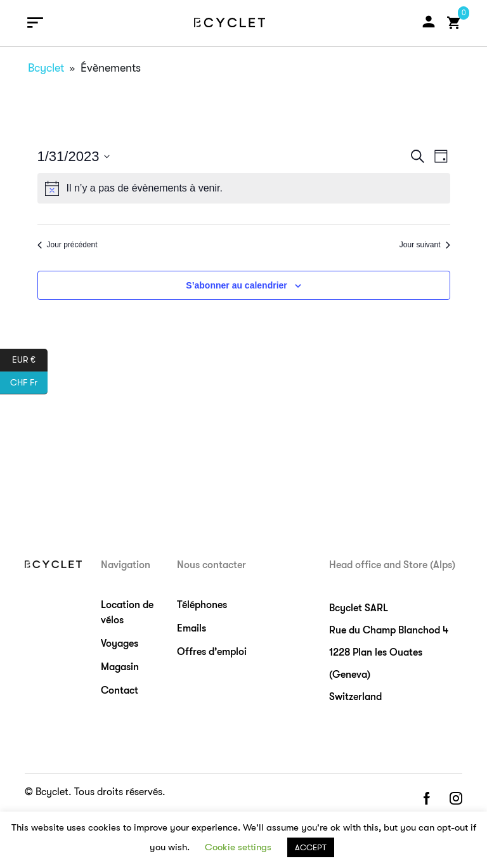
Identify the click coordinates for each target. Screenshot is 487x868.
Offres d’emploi (212, 652)
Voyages (120, 644)
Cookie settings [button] (238, 847)
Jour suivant (425, 245)
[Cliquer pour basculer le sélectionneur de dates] (74, 156)
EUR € (30, 360)
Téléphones (202, 605)
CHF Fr (29, 383)
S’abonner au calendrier (237, 285)
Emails (192, 628)
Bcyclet (46, 68)
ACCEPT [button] (311, 847)
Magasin (120, 667)
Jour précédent (68, 245)
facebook (426, 799)
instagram (456, 799)
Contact (120, 690)
